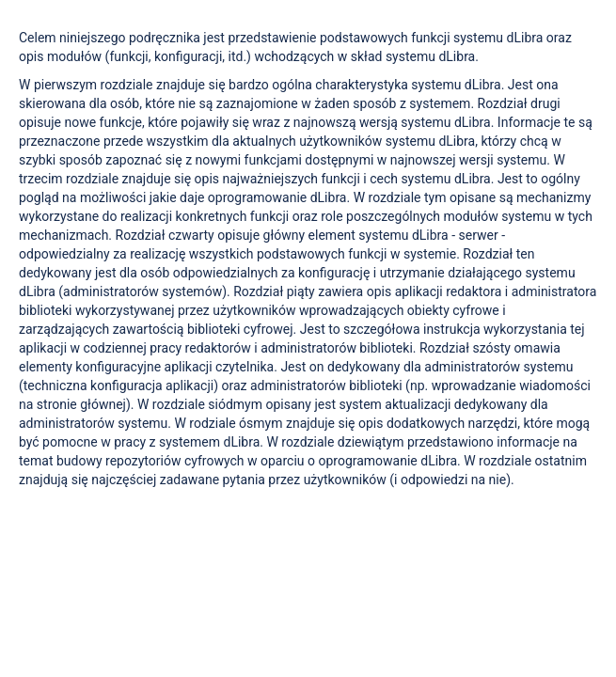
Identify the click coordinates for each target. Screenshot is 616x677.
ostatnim (561, 461)
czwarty (191, 235)
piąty (301, 291)
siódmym (235, 404)
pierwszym (67, 85)
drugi (545, 103)
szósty (491, 348)
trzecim (41, 179)
